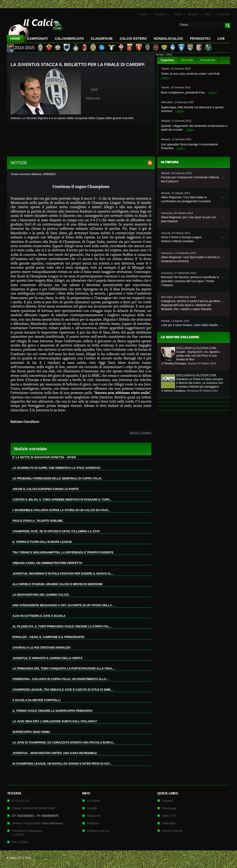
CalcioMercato (69, 39)
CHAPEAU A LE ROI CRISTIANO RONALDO (41, 648)
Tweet (94, 89)
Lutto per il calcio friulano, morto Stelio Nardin (189, 325)
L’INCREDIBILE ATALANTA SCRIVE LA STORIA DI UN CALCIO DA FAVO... (61, 510)
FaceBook (161, 14)
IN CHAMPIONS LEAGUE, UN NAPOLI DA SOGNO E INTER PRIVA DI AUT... (62, 764)
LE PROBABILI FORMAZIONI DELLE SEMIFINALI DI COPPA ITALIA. (57, 479)
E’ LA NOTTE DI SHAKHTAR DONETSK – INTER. (44, 457)
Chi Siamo (94, 801)
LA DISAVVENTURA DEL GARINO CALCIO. (41, 595)
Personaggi (169, 808)
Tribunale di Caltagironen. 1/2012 (27, 833)
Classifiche (208, 60)
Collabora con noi (98, 831)
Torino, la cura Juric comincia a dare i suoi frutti (190, 74)
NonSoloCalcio (168, 39)
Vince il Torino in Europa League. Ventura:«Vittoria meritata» (182, 239)
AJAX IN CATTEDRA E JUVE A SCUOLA (39, 616)
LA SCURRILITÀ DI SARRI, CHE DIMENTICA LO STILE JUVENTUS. (57, 468)
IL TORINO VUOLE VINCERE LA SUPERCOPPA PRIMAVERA (52, 711)
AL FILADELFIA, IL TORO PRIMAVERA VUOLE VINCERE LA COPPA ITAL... (62, 627)
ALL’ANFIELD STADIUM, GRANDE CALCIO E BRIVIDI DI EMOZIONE (57, 584)
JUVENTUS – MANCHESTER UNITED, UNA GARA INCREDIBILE (55, 753)
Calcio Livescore (172, 831)
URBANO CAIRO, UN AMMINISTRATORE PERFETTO (47, 563)
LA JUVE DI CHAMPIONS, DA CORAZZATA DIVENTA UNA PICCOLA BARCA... (64, 743)
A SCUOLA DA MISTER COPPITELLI (36, 700)
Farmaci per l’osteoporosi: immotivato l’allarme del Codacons (190, 179)
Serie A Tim (169, 816)
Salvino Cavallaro (140, 433)
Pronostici (200, 39)
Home (15, 39)
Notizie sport (93, 98)
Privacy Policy (44, 858)
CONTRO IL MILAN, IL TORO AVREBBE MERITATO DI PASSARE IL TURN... (62, 500)
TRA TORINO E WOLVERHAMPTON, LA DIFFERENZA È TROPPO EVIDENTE (63, 553)
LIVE (221, 39)
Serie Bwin (169, 823)
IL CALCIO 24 (21, 801)
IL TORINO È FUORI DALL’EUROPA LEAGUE (42, 542)
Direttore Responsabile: (38, 823)
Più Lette (187, 60)
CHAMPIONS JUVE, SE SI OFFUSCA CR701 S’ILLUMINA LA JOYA (56, 531)
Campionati (38, 39)
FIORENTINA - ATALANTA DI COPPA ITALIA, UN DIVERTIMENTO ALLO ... (61, 679)
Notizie (143, 14)
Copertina (167, 60)
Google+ (193, 14)
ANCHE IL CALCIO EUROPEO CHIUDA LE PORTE (46, 489)
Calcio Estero (133, 39)
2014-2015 (24, 48)
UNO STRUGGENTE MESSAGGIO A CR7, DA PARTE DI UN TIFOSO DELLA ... (64, 605)
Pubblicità (93, 823)
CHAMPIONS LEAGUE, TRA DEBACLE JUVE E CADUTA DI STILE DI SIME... (63, 690)
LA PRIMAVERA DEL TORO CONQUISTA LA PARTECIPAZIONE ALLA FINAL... (64, 669)
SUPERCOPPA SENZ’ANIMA (31, 732)
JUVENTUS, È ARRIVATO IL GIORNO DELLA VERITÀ (47, 658)
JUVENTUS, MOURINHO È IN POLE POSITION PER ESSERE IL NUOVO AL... (63, 574)
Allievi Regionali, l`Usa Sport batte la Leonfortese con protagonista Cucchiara (186, 199)
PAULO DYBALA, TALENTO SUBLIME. (38, 521)
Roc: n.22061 (20, 842)
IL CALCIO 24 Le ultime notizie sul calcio (35, 30)
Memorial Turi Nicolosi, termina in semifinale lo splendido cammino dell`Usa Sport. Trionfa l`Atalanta (190, 281)
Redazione (224, 14)
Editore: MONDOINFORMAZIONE (33, 808)
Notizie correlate (31, 449)
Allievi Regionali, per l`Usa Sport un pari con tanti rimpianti (189, 219)
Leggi (164, 78)
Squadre (167, 801)
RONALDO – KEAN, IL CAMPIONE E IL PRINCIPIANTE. (49, 637)
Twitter (177, 14)
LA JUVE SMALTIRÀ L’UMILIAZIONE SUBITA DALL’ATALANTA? (55, 721)
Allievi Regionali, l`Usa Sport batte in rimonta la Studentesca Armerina (190, 259)
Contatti (92, 808)
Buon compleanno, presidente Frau (183, 93)
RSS (208, 14)
